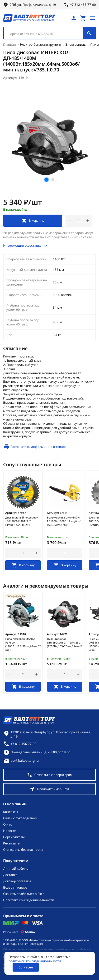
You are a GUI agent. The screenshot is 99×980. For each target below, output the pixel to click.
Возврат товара (15, 888)
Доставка (10, 875)
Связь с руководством (20, 818)
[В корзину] (23, 565)
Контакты (11, 812)
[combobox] (49, 33)
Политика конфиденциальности (29, 900)
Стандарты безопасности (23, 850)
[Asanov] (28, 932)
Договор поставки (17, 881)
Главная (10, 45)
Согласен (26, 967)
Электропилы (76, 45)
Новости (10, 831)
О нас (8, 825)
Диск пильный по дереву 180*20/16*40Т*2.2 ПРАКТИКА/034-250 (22, 521)
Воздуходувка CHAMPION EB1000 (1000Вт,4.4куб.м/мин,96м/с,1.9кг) (64, 521)
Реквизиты (12, 843)
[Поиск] (89, 33)
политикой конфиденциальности (35, 961)
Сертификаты (14, 837)
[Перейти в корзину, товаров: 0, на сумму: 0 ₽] (83, 18)
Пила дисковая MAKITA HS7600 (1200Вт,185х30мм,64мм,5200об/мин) (23, 644)
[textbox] (46, 34)
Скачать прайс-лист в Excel (24, 894)
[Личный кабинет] (74, 18)
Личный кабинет (16, 869)
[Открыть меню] (93, 18)
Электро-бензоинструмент (41, 45)
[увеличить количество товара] (88, 221)
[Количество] (79, 221)
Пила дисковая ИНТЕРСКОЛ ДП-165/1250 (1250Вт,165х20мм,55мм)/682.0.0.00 (65, 642)
